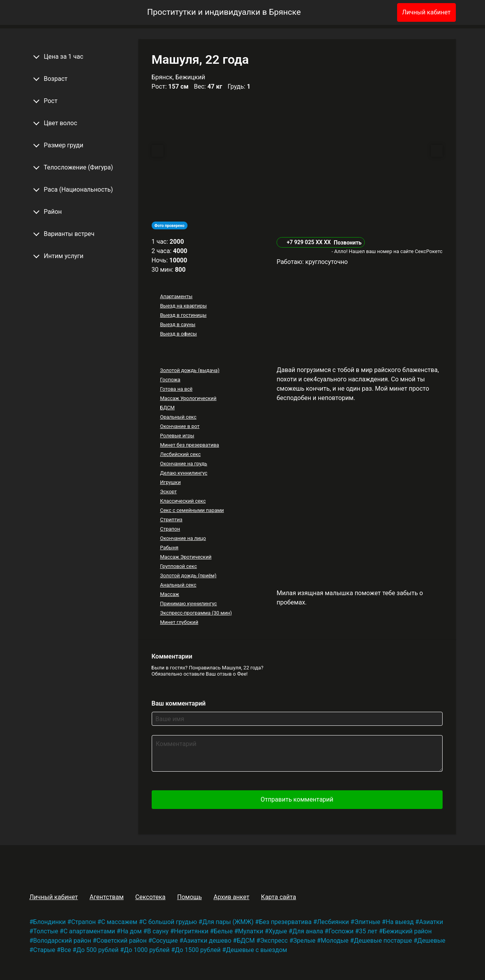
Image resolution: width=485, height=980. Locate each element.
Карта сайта (278, 897)
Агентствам (107, 897)
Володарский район (62, 941)
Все (66, 950)
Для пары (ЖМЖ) (228, 922)
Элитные (367, 922)
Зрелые (304, 941)
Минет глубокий (179, 622)
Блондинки (49, 922)
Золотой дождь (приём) (188, 576)
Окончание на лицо (183, 538)
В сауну (158, 931)
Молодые (335, 941)
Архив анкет (231, 897)
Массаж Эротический (186, 557)
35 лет (368, 931)
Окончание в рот (180, 426)
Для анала (308, 931)
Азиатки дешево (207, 941)
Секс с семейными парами (192, 510)
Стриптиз (171, 520)
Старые (44, 950)
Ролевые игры (177, 436)
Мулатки (251, 931)
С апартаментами (89, 931)
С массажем (119, 922)
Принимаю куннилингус (188, 604)
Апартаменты (176, 296)
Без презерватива (285, 922)
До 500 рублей (97, 950)
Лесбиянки (333, 922)
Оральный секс (178, 417)
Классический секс (183, 501)
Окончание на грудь (183, 464)
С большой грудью (170, 922)
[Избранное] (378, 12)
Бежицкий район (407, 931)
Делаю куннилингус (184, 473)
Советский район (122, 941)
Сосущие (165, 941)
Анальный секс (178, 585)
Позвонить (348, 243)
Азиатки (431, 922)
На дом (131, 931)
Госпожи (341, 931)
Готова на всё (176, 389)
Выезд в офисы (178, 334)
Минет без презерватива (189, 445)
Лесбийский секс (180, 454)
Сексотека (151, 897)
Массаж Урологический (188, 398)
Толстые (46, 931)
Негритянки (191, 931)
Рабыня (169, 548)
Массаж (169, 594)
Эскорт (168, 492)
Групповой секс (178, 566)
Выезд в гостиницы (183, 315)
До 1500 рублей (198, 950)
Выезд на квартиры (183, 306)
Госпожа (170, 380)
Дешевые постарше (383, 941)
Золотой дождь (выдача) (190, 370)
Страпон (170, 529)
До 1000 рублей (147, 950)
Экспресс (274, 941)
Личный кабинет (426, 12)
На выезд (400, 922)
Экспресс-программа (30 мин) (196, 613)
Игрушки (170, 482)
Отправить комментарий (297, 799)
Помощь (189, 897)
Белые (223, 931)
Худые (278, 931)
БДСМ (167, 408)
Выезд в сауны (178, 324)
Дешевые (431, 941)
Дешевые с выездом (257, 950)
